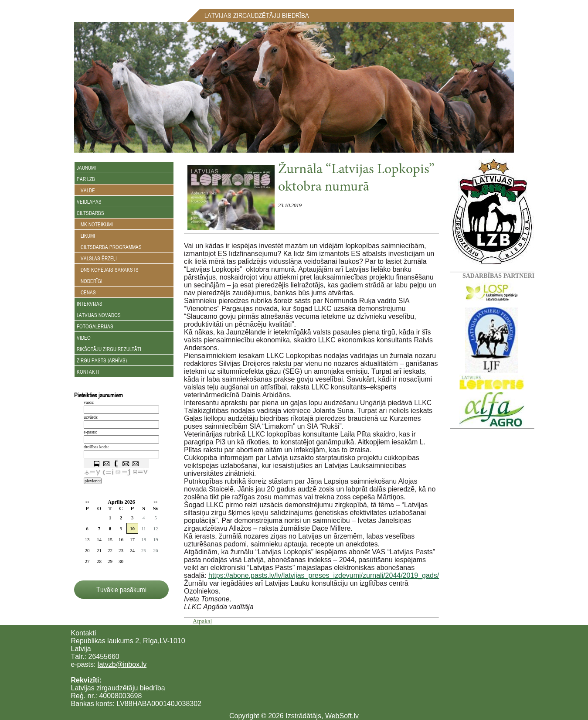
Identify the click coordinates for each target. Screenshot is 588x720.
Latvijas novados (99, 315)
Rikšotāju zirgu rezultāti (109, 349)
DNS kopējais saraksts (108, 270)
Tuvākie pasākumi (121, 590)
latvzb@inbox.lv (122, 664)
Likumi (86, 235)
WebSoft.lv (342, 716)
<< (87, 502)
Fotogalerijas (95, 326)
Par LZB (86, 179)
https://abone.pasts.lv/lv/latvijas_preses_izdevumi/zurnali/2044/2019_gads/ (324, 575)
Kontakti (88, 372)
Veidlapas (89, 201)
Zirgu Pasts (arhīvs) (102, 360)
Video (84, 338)
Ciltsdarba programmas (109, 247)
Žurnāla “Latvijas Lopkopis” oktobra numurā (356, 179)
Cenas (86, 292)
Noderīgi (90, 281)
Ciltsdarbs (90, 213)
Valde (86, 190)
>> (155, 502)
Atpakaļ (202, 621)
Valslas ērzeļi (97, 258)
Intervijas (90, 304)
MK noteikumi (95, 224)
